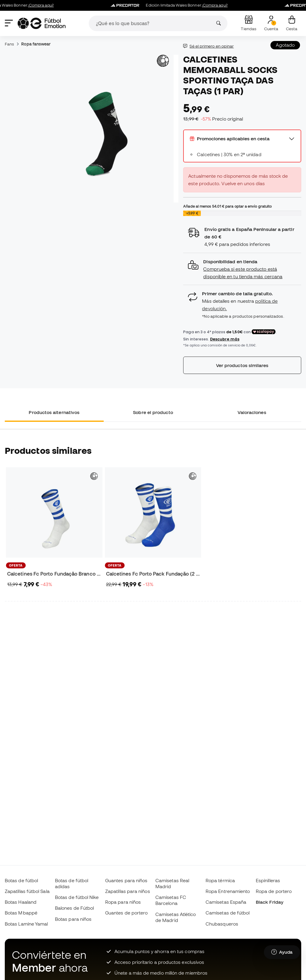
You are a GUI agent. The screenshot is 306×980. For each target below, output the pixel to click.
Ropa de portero (274, 891)
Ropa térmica (220, 880)
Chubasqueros (222, 924)
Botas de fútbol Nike (77, 897)
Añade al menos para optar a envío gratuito (227, 206)
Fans (9, 44)
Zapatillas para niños (128, 891)
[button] (242, 269)
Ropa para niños (123, 902)
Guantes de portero (126, 913)
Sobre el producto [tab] (153, 412)
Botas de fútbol (21, 880)
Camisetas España (226, 902)
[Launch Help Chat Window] (282, 952)
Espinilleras (268, 880)
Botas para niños (73, 919)
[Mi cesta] (292, 23)
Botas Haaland (21, 902)
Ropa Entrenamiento (228, 891)
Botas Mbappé (21, 913)
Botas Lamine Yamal (26, 924)
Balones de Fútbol (74, 908)
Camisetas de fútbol (228, 913)
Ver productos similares (242, 365)
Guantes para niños (126, 880)
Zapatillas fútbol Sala (27, 891)
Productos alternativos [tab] (54, 412)
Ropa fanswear (36, 44)
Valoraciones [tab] (252, 412)
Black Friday (270, 902)
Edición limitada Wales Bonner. (173, 5)
